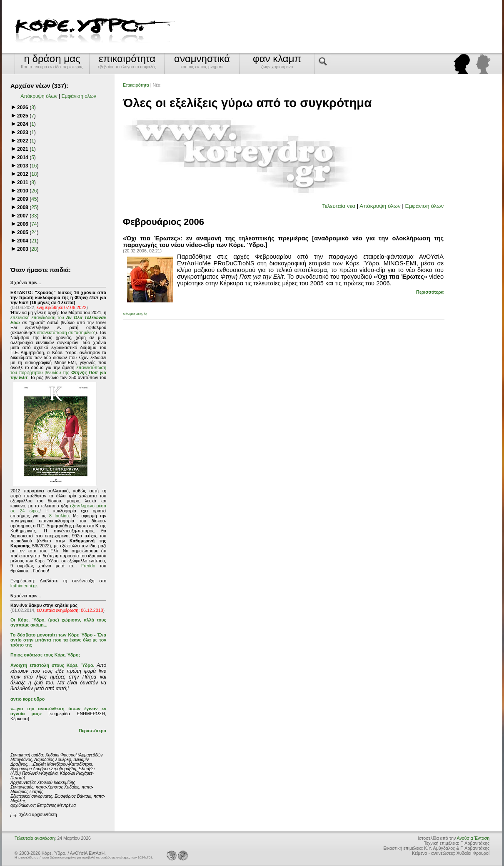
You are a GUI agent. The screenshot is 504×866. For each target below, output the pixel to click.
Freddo (88, 566)
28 (34, 249)
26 (34, 191)
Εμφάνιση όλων (79, 96)
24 (34, 232)
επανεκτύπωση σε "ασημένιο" (66, 332)
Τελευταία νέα (339, 206)
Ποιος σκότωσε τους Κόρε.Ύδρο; (45, 655)
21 (34, 241)
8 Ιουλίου (59, 516)
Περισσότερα (92, 731)
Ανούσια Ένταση (473, 838)
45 (34, 199)
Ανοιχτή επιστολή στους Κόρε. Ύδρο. (52, 665)
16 (34, 166)
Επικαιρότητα (136, 85)
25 (34, 207)
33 (34, 216)
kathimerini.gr (24, 586)
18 (34, 174)
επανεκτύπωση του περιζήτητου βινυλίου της (58, 372)
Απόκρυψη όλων (39, 96)
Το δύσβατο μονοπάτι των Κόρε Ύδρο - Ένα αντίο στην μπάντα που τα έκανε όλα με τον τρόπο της (58, 640)
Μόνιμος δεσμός (135, 314)
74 (34, 224)
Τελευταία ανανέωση (35, 838)
